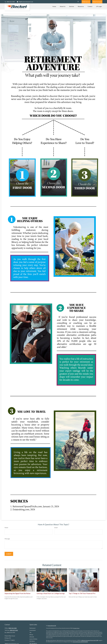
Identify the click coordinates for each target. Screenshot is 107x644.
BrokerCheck (76, 628)
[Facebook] (78, 2)
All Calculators (33, 643)
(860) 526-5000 (10, 2)
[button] (54, 6)
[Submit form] (9, 554)
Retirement (33, 628)
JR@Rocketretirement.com (25, 2)
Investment (33, 630)
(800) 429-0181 (14, 630)
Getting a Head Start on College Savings (51, 593)
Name (6, 528)
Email (56, 528)
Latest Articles (33, 639)
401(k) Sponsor (86, 2)
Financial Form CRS (52, 626)
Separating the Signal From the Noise (17, 593)
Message (7, 539)
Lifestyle (32, 637)
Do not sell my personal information (80, 642)
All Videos (32, 641)
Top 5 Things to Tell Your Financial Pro (82, 593)
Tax (30, 632)
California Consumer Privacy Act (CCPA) (90, 640)
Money (31, 635)
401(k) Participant (97, 2)
